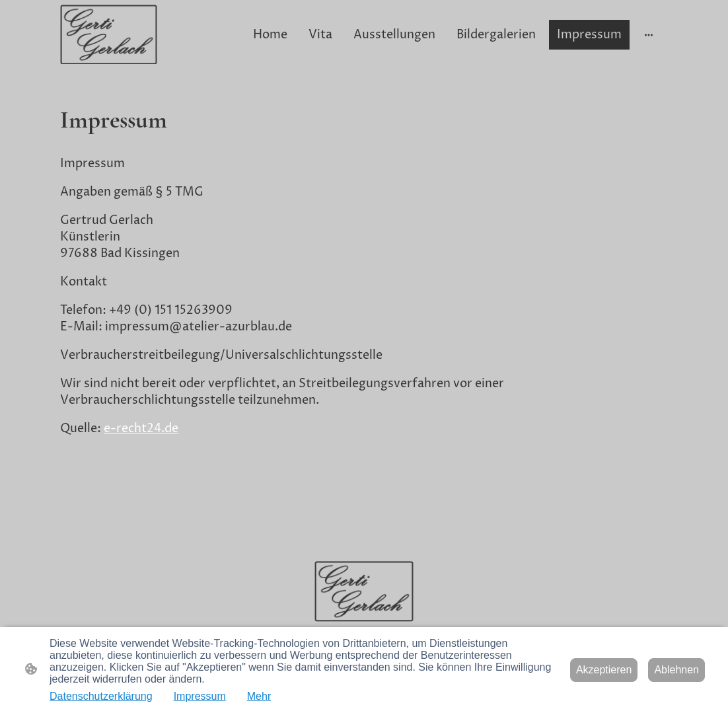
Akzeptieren (604, 670)
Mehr (259, 696)
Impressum (200, 696)
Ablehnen (676, 670)
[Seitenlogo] (109, 35)
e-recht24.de (141, 429)
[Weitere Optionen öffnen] (649, 35)
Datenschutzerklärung (101, 696)
